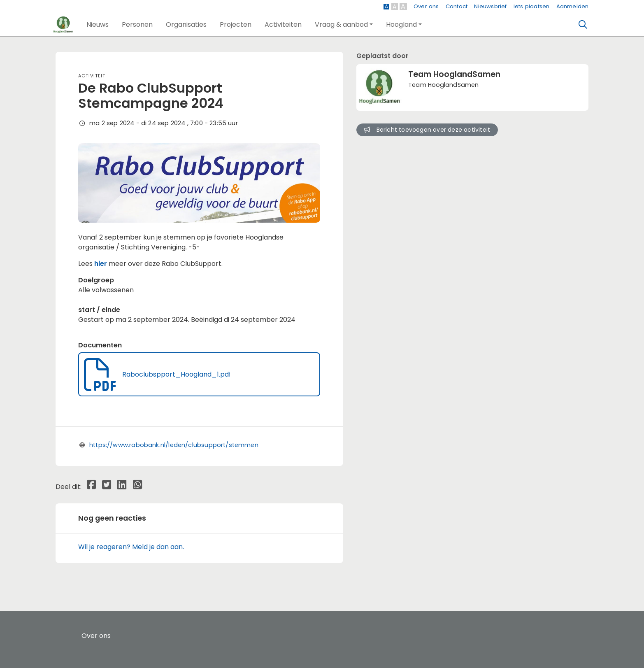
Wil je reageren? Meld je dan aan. (131, 547)
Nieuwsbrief (490, 6)
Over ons (426, 6)
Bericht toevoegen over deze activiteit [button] (427, 130)
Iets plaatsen (532, 6)
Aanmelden (573, 6)
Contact (457, 6)
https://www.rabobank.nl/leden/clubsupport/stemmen (174, 445)
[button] (98, 25)
